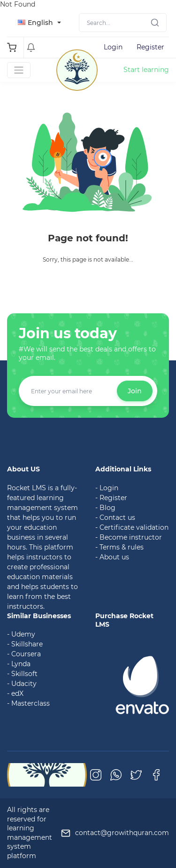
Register (150, 47)
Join (135, 391)
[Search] (123, 23)
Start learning (146, 70)
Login (113, 47)
